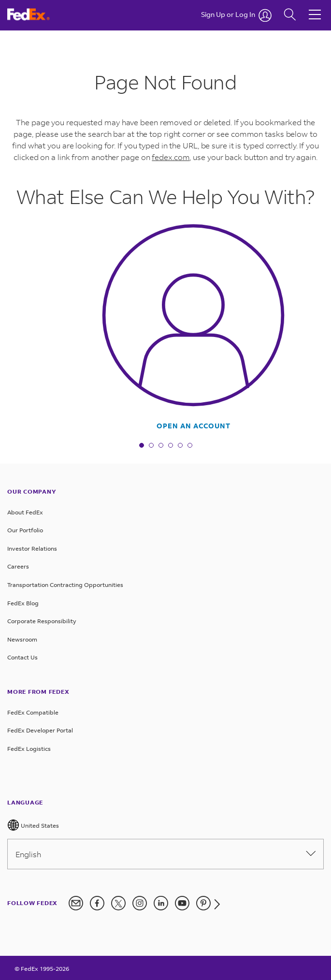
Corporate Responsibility (42, 621)
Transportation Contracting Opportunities (65, 585)
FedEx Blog (23, 603)
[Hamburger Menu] (315, 7)
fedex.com (171, 157)
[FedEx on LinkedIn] (161, 903)
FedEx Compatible (33, 712)
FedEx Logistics (29, 749)
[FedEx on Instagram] (140, 903)
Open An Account (194, 426)
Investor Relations (32, 549)
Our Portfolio (25, 530)
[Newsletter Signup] (76, 903)
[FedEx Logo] (32, 15)
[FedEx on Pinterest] (203, 903)
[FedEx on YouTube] (182, 903)
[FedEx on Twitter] (118, 903)
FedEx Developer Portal (40, 730)
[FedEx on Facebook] (97, 903)
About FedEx (25, 512)
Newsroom (22, 639)
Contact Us (22, 657)
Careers (18, 566)
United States (33, 825)
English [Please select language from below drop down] (165, 854)
